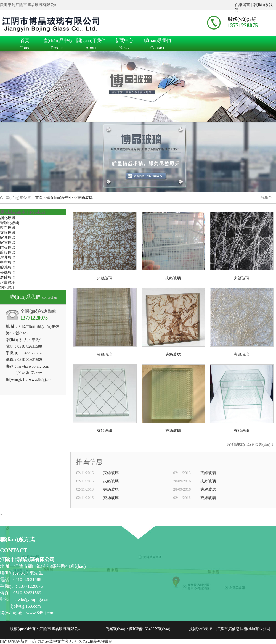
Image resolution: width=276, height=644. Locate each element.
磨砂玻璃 (8, 277)
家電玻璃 (8, 243)
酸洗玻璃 (8, 267)
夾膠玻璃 (8, 233)
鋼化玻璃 (8, 218)
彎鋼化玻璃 (10, 223)
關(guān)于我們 (91, 41)
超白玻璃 (8, 228)
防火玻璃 (8, 248)
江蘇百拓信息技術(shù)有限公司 (244, 629)
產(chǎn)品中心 (58, 41)
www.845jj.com (41, 380)
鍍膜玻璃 (8, 253)
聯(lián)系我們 (157, 41)
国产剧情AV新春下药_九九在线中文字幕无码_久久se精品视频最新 (56, 641)
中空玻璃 (8, 262)
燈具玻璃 (8, 258)
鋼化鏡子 (8, 287)
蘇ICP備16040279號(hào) (150, 629)
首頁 (25, 41)
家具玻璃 (8, 238)
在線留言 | (244, 5)
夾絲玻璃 (85, 198)
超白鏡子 (8, 282)
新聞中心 (124, 41)
